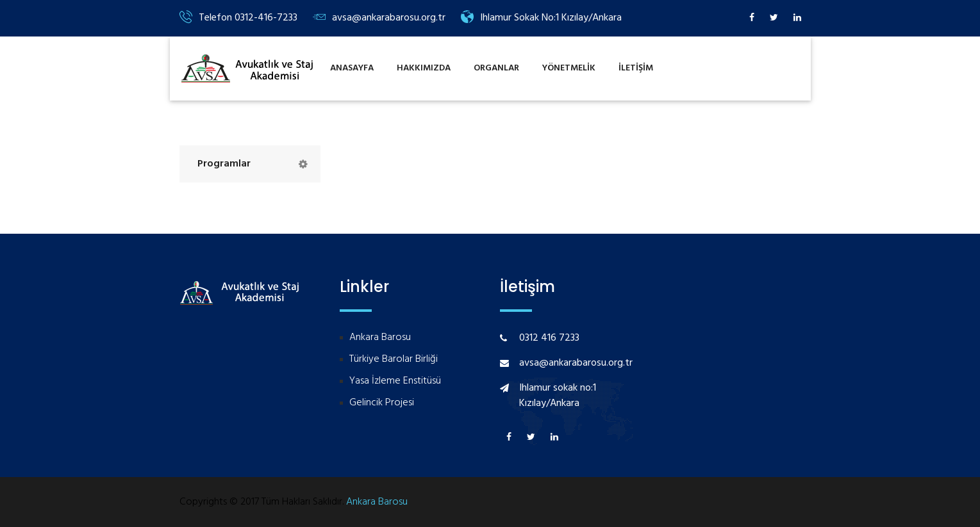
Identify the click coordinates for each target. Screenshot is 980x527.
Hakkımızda (424, 68)
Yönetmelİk (569, 68)
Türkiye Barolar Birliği (394, 360)
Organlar (496, 68)
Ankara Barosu (380, 338)
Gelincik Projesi (382, 403)
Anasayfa (352, 68)
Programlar (224, 164)
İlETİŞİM (636, 68)
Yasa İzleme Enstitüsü (395, 381)
